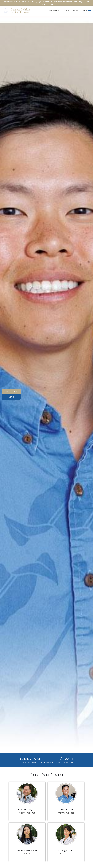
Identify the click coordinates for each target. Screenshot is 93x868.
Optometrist (27, 854)
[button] (89, 11)
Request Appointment (11, 397)
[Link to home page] (15, 11)
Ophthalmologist (27, 813)
